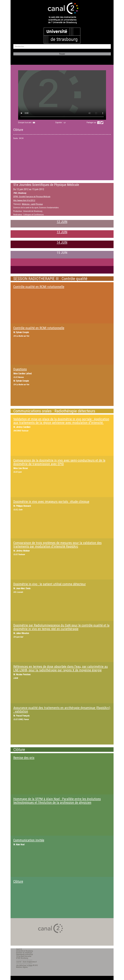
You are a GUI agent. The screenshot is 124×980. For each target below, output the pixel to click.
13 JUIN (62, 232)
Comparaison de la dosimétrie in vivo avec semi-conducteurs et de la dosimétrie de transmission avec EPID (59, 462)
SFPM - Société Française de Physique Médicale (32, 197)
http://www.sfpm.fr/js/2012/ (24, 200)
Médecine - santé (29, 204)
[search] (62, 46)
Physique (39, 204)
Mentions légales (22, 967)
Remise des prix (24, 758)
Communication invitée (29, 840)
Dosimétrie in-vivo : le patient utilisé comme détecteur (50, 584)
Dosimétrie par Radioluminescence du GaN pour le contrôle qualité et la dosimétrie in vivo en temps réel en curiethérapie (61, 627)
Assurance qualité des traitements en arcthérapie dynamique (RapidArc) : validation (62, 710)
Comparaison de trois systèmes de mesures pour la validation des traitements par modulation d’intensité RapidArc (57, 545)
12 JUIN (62, 222)
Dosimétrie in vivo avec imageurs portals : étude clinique (51, 502)
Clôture (18, 881)
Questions (20, 369)
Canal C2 (19, 949)
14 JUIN (62, 242)
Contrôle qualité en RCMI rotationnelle (39, 287)
